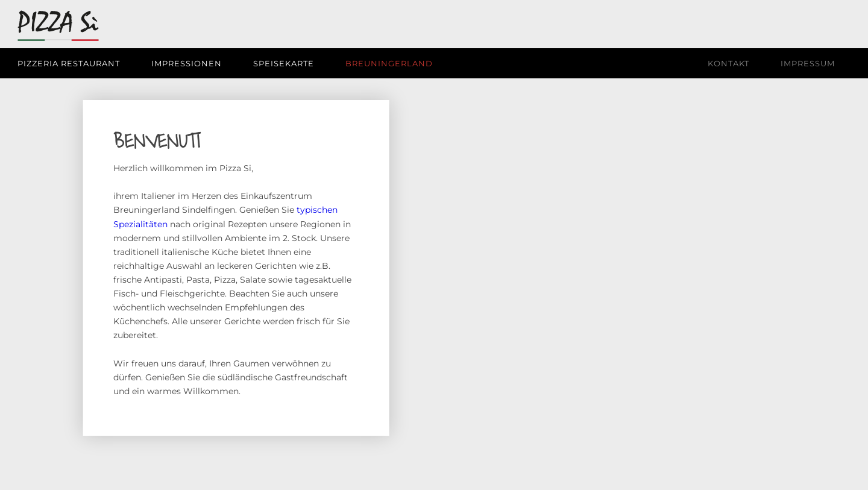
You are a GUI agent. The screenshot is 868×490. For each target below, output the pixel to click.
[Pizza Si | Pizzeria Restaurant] (58, 28)
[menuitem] (77, 63)
